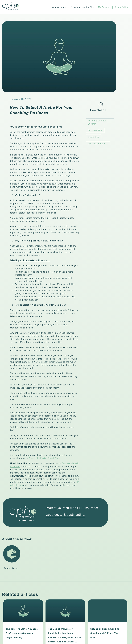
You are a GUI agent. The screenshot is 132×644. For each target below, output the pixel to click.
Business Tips (95, 130)
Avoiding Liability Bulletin (97, 122)
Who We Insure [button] (60, 7)
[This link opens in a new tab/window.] (101, 110)
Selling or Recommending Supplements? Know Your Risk (105, 633)
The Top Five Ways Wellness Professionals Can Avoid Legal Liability (22, 633)
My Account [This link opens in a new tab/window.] (104, 7)
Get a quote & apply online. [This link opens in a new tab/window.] (65, 515)
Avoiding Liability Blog (83, 7)
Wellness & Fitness (98, 144)
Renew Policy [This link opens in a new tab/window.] (121, 7)
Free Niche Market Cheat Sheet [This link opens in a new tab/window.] (45, 458)
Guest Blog (94, 137)
